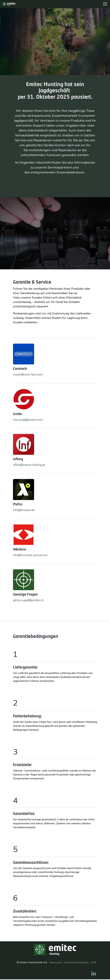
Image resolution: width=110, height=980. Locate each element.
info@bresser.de (24, 510)
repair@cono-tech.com (28, 374)
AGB (93, 962)
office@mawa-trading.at (29, 465)
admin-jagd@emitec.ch (28, 600)
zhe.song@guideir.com (28, 420)
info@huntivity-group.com (30, 555)
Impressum (55, 962)
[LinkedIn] (94, 973)
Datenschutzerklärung (76, 962)
